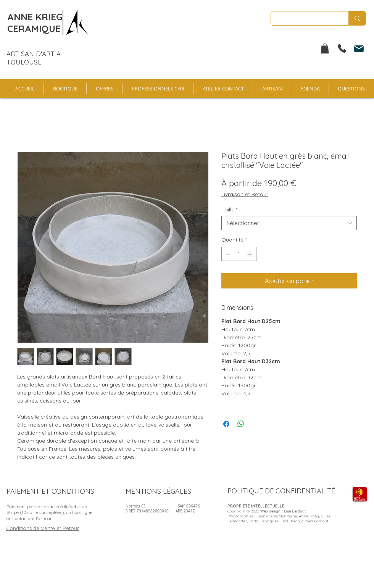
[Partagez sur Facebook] (226, 424)
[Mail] (359, 48)
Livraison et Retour (245, 194)
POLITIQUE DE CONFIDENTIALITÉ (281, 491)
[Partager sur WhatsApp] (241, 424)
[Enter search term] (304, 19)
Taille (229, 209)
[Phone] (342, 48)
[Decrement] (227, 254)
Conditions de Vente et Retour (43, 528)
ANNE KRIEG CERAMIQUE (35, 23)
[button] (325, 48)
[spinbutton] (239, 254)
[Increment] (251, 254)
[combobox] (289, 223)
